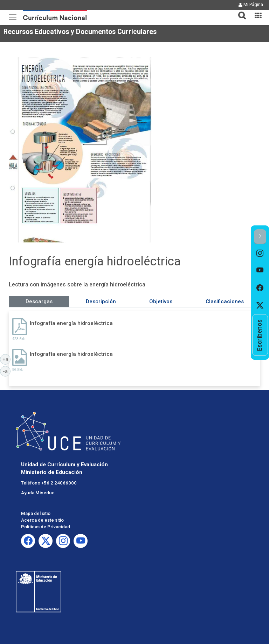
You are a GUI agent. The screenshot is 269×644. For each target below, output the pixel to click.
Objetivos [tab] (161, 301)
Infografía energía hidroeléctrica (71, 323)
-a (7, 371)
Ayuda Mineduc (38, 493)
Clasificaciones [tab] (225, 301)
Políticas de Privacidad (46, 527)
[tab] (239, 11)
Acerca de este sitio (42, 520)
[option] (260, 253)
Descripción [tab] (101, 301)
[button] (239, 11)
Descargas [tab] (39, 301)
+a (7, 359)
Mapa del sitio (36, 513)
